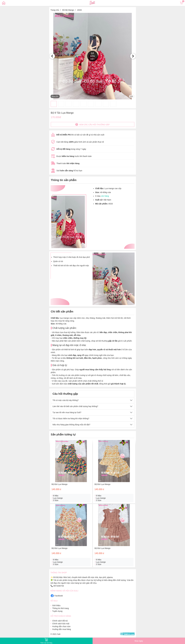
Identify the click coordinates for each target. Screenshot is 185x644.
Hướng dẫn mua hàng (61, 629)
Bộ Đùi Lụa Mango (60, 484)
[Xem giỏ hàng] (181, 3)
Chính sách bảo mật (61, 624)
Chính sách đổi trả (60, 621)
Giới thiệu (56, 605)
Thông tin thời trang (60, 608)
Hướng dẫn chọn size (61, 626)
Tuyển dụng (57, 611)
